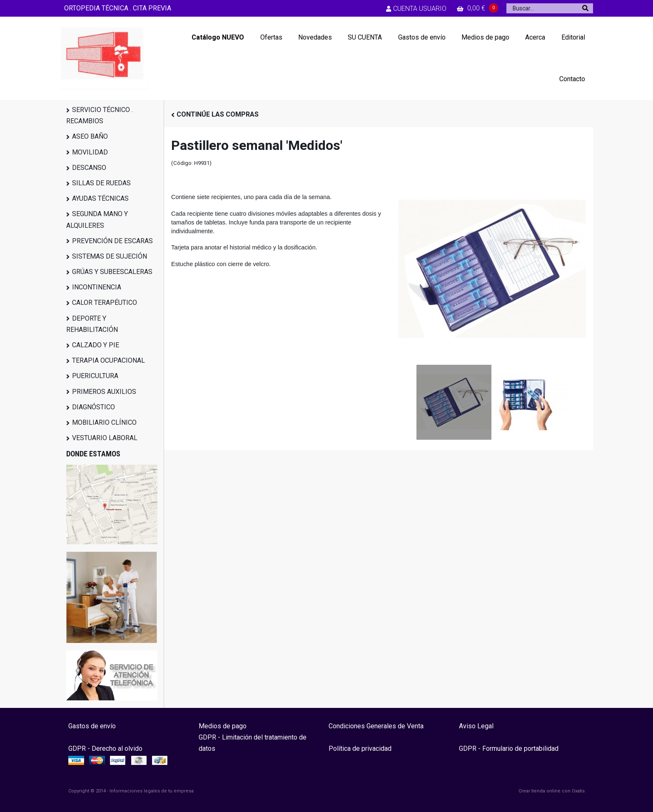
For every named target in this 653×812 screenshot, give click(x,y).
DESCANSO (89, 168)
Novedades (315, 37)
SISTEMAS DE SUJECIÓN (110, 256)
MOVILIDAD (90, 152)
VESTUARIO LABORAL (105, 438)
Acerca (535, 37)
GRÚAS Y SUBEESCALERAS (112, 272)
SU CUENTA (365, 37)
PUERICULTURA (95, 376)
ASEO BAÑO (90, 136)
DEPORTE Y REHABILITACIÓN (92, 324)
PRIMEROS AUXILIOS (104, 392)
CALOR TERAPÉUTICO (105, 303)
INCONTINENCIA (97, 287)
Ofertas (271, 37)
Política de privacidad (360, 748)
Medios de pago (485, 37)
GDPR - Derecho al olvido (105, 748)
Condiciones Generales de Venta (376, 726)
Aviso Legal (476, 726)
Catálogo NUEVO (218, 37)
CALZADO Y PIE (96, 345)
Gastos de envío (422, 37)
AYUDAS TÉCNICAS (100, 198)
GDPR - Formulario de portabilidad (509, 748)
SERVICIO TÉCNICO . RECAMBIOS (100, 115)
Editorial (573, 37)
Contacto (572, 79)
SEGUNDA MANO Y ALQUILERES (97, 219)
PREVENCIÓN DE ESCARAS (112, 241)
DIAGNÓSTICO (93, 407)
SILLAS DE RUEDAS (101, 183)
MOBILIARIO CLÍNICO (104, 422)
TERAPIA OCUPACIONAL (108, 360)
